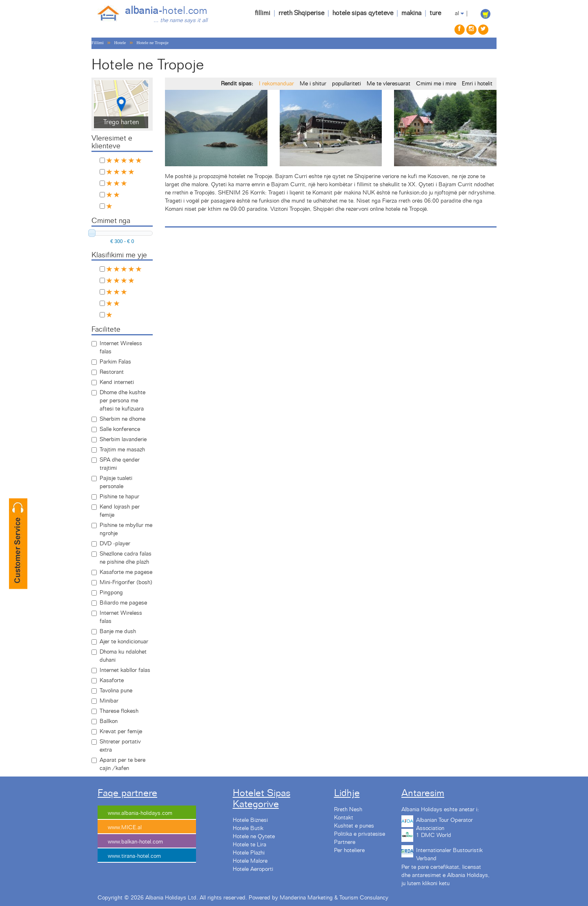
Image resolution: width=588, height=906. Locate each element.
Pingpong (111, 593)
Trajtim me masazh (122, 450)
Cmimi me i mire (436, 84)
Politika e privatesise (360, 834)
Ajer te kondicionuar (124, 642)
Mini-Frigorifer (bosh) (126, 582)
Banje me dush (118, 632)
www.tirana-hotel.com (134, 856)
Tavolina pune (116, 691)
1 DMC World (434, 835)
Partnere (345, 842)
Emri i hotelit (477, 84)
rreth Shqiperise (301, 13)
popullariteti (346, 84)
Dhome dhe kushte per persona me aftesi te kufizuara (122, 401)
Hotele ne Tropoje (153, 42)
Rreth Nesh (348, 810)
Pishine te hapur (119, 497)
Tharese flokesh (119, 711)
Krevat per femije (121, 732)
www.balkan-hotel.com (135, 842)
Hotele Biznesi (250, 820)
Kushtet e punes (354, 826)
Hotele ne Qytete (254, 837)
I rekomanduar (276, 84)
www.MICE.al (125, 828)
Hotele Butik (248, 828)
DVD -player (115, 544)
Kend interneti (117, 382)
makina (411, 13)
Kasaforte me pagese (126, 572)
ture (435, 13)
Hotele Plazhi (249, 853)
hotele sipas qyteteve (363, 13)
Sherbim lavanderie (123, 440)
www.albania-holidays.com (140, 813)
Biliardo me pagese (123, 603)
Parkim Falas (115, 362)
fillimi (263, 13)
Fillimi (98, 42)
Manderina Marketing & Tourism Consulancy (334, 898)
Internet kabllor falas (125, 670)
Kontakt (344, 818)
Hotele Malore (250, 861)
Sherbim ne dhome (122, 419)
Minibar (109, 701)
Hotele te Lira (249, 845)
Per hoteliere (349, 850)
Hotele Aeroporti (253, 869)
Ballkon (109, 721)
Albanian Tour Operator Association (444, 823)
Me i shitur (313, 84)
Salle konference (120, 429)
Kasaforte (112, 681)
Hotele (120, 42)
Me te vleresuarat (389, 84)
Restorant (112, 372)
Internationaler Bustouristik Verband (449, 853)
